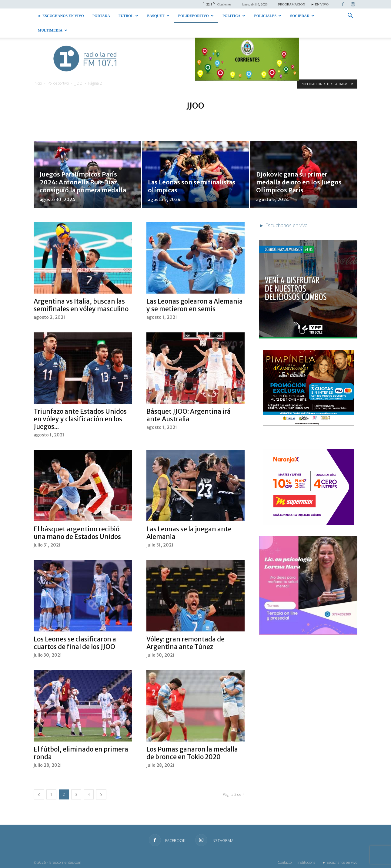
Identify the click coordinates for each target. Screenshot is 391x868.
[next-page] (101, 794)
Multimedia (53, 30)
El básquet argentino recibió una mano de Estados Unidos (77, 533)
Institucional (307, 862)
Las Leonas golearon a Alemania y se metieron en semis (195, 305)
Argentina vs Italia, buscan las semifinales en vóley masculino (81, 305)
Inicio (38, 83)
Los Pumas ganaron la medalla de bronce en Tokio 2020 (192, 753)
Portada (101, 16)
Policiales (268, 16)
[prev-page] (39, 794)
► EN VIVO (320, 4)
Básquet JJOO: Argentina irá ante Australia (189, 415)
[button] (350, 16)
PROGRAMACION (291, 4)
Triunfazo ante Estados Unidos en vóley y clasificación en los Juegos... (80, 419)
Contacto (285, 862)
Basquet (158, 16)
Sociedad (302, 16)
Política (234, 16)
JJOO (79, 83)
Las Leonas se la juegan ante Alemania (189, 533)
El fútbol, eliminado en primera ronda (81, 753)
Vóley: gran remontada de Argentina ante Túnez (185, 643)
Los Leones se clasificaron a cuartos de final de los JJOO (75, 643)
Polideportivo (196, 16)
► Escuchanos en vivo (61, 16)
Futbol (128, 16)
